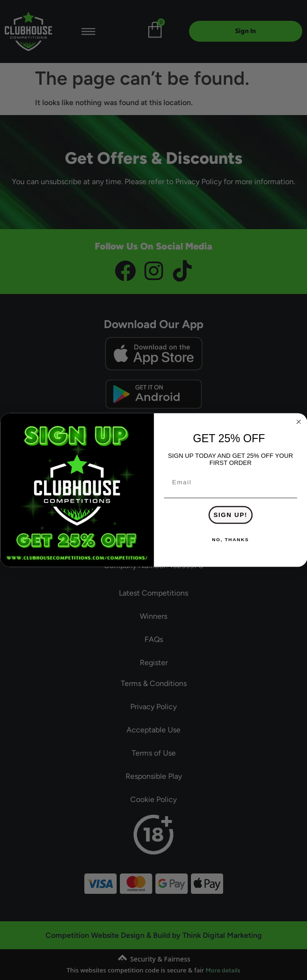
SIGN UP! (230, 515)
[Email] (230, 483)
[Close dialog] (298, 422)
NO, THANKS (230, 540)
